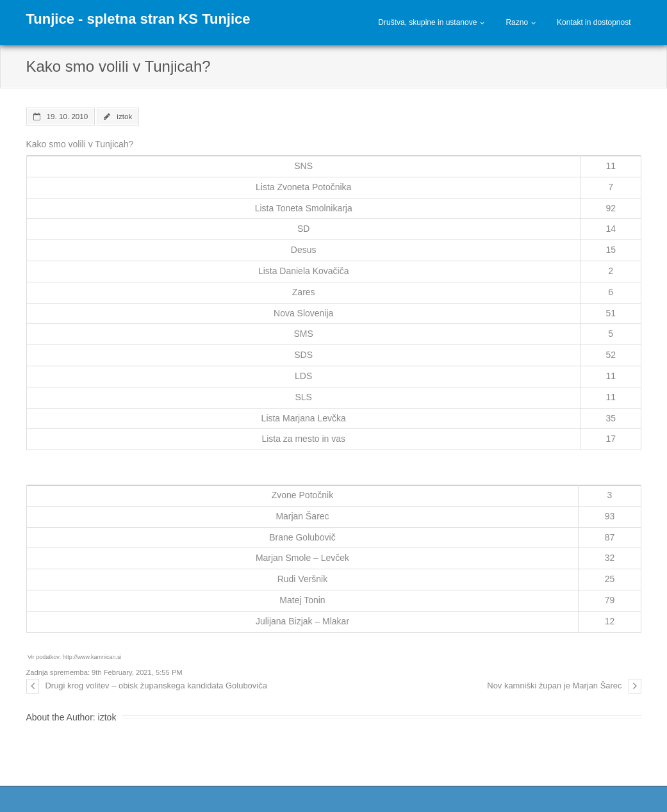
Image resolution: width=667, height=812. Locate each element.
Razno (517, 22)
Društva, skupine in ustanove (427, 22)
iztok (124, 116)
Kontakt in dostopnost (594, 22)
